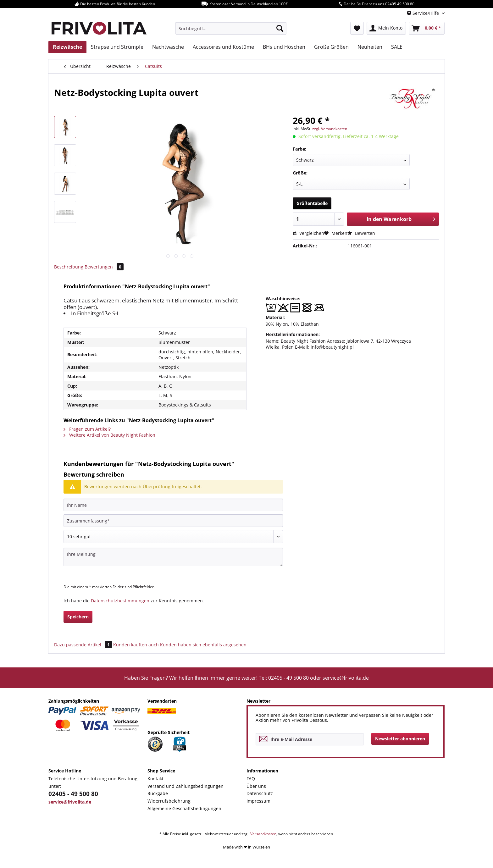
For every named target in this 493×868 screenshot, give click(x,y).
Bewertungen (104, 267)
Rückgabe (158, 793)
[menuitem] (231, 28)
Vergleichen (308, 233)
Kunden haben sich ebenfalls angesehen (203, 645)
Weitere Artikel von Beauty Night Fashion (109, 435)
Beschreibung (69, 267)
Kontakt (155, 779)
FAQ (251, 779)
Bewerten (361, 233)
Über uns (256, 786)
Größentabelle (312, 203)
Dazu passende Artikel (84, 645)
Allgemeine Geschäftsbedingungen (184, 808)
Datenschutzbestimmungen (120, 601)
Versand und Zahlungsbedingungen (186, 786)
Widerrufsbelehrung (169, 801)
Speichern (78, 617)
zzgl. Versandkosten (330, 129)
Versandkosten (263, 834)
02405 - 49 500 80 (73, 794)
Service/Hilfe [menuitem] (424, 13)
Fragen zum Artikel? (87, 429)
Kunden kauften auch (136, 645)
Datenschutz (260, 793)
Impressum (258, 801)
